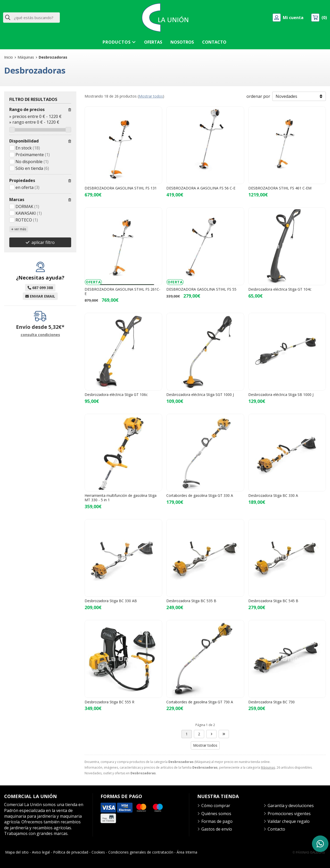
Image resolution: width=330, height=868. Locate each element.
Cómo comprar (216, 806)
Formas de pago (217, 821)
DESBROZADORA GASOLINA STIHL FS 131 (121, 188)
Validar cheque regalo (289, 821)
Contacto (276, 829)
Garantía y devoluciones (291, 806)
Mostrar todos (151, 96)
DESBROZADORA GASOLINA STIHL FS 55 (201, 289)
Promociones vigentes (289, 814)
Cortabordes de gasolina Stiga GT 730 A (200, 702)
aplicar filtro (43, 242)
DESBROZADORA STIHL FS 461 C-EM (280, 188)
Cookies (98, 852)
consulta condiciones (40, 335)
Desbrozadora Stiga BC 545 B (273, 601)
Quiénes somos (216, 814)
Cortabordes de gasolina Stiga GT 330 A (200, 495)
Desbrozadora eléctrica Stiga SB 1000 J (281, 395)
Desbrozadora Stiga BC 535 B (191, 601)
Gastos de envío (217, 829)
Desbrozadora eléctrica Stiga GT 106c (116, 395)
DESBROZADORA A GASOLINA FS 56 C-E (201, 188)
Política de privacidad (71, 852)
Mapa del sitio (17, 852)
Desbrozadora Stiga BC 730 (271, 702)
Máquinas (268, 767)
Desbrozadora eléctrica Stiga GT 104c (280, 289)
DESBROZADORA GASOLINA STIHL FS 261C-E (122, 291)
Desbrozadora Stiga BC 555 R (109, 702)
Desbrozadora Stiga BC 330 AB (111, 601)
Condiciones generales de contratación (141, 852)
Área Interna (187, 852)
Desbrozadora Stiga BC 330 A (273, 495)
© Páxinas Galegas (309, 853)
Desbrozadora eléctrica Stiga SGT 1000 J (200, 395)
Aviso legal (41, 852)
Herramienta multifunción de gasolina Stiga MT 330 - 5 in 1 (121, 498)
